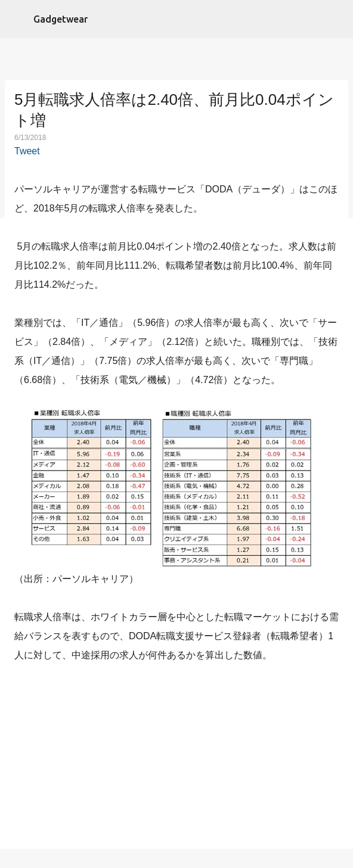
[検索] (336, 19)
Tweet (27, 151)
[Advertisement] (176, 758)
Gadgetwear (61, 19)
